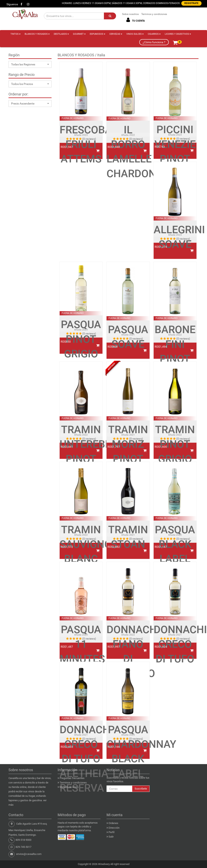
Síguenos (12, 4)
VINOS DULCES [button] (135, 34)
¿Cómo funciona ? (154, 42)
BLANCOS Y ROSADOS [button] (37, 34)
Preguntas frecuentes (72, 778)
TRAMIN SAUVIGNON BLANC (81, 544)
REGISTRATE (191, 3)
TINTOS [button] (16, 34)
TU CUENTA (135, 20)
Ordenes (113, 823)
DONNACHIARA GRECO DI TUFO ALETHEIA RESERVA (81, 759)
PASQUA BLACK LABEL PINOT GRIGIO (175, 559)
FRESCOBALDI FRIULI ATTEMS (81, 144)
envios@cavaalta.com (29, 854)
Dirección (114, 828)
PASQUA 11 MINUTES (81, 644)
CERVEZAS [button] (116, 34)
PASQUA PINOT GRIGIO (81, 339)
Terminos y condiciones (154, 14)
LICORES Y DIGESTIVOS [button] (178, 34)
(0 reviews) (89, 139)
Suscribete (141, 789)
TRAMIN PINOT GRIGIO (175, 444)
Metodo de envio (69, 787)
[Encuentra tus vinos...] (74, 16)
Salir (111, 837)
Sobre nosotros (130, 14)
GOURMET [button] (79, 34)
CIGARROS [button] (154, 34)
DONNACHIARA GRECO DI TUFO (175, 644)
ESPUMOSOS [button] (98, 34)
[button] (30, 64)
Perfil (111, 832)
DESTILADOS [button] (61, 34)
